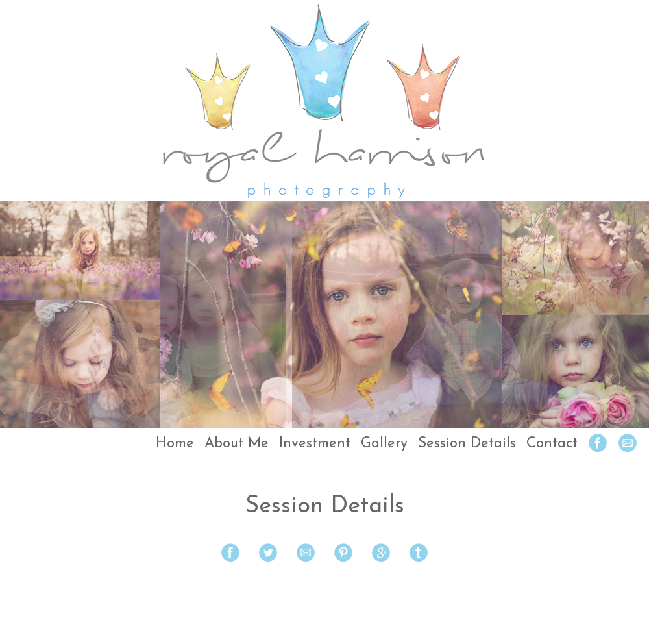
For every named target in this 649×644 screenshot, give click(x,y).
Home (175, 444)
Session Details (467, 444)
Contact (552, 444)
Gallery (384, 444)
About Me (237, 444)
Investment (315, 444)
